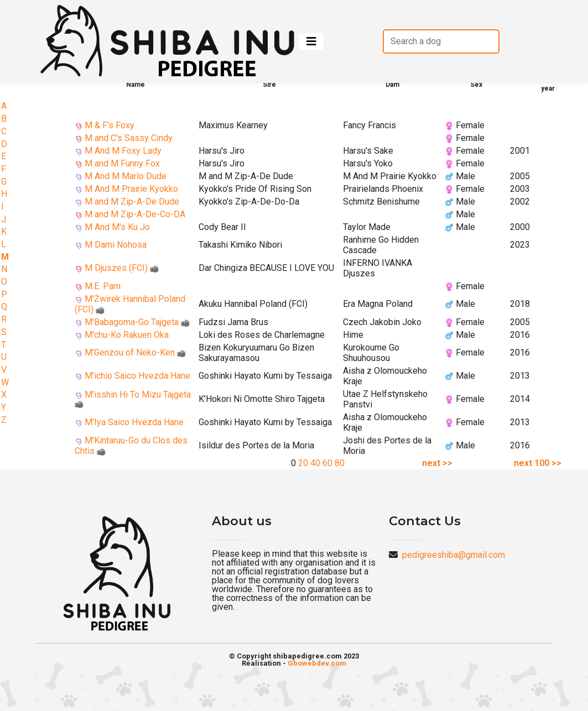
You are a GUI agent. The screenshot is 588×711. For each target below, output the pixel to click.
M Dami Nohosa (116, 245)
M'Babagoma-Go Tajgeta (137, 322)
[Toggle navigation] (311, 41)
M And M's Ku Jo (117, 227)
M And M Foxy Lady (123, 151)
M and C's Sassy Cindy (129, 138)
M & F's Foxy (110, 125)
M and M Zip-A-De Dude (132, 202)
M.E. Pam (103, 286)
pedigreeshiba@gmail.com (454, 555)
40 (315, 463)
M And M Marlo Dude (126, 176)
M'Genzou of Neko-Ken (135, 352)
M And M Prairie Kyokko (131, 189)
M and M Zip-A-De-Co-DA (135, 214)
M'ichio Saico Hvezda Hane (137, 376)
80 (340, 463)
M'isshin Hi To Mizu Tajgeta (133, 399)
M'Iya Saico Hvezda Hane (134, 422)
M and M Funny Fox (122, 163)
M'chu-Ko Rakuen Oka (127, 335)
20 (303, 463)
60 (327, 463)
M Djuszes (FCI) (122, 268)
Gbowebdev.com (317, 663)
